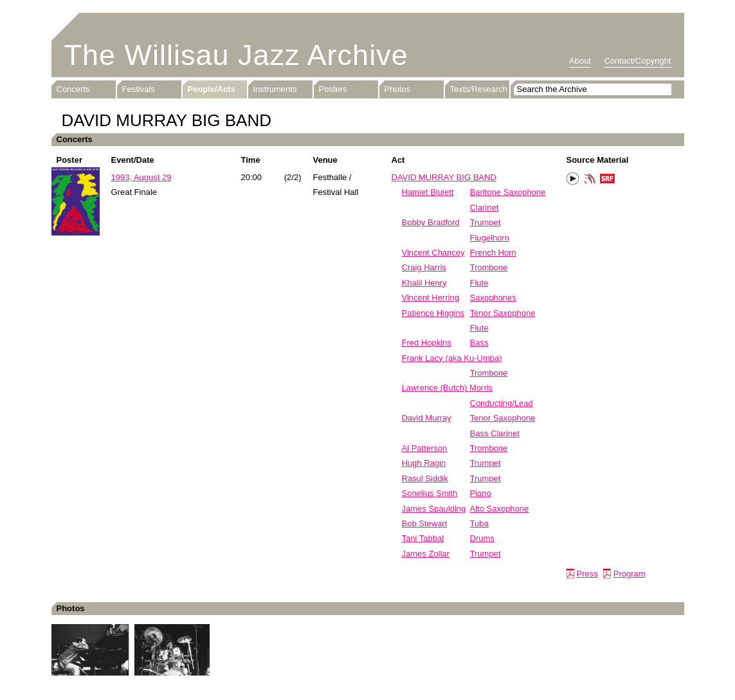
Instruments (275, 89)
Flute (479, 283)
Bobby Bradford (431, 222)
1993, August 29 (141, 177)
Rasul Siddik (425, 478)
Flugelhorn (490, 238)
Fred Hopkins (427, 343)
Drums (482, 538)
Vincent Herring (431, 298)
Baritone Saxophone (508, 192)
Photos (397, 89)
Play (573, 179)
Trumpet (485, 222)
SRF (608, 180)
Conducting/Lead (502, 403)
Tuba (479, 523)
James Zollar (426, 554)
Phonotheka (590, 180)
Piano (481, 493)
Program (630, 574)
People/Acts (212, 89)
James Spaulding (434, 509)
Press (587, 574)
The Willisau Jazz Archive (236, 55)
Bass (479, 343)
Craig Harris (424, 267)
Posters (333, 89)
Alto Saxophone (500, 509)
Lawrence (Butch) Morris (448, 388)
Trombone (489, 267)
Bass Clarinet (495, 433)
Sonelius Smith (430, 493)
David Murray (427, 418)
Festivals (139, 89)
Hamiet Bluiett (428, 192)
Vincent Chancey (433, 253)
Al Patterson (425, 448)
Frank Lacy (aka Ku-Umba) (452, 358)
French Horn (493, 253)
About (580, 61)
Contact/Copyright (637, 61)
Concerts (73, 89)
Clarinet (485, 207)
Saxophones (493, 298)
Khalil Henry (424, 283)
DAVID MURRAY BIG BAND (444, 177)
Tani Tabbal (423, 538)
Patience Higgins (433, 313)
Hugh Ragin (424, 463)
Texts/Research (479, 89)
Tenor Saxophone (503, 313)
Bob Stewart (425, 523)
